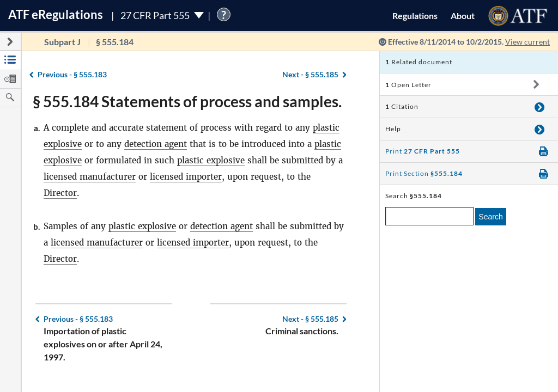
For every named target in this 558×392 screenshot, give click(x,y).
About (463, 16)
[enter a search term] (429, 216)
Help (393, 129)
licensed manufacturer (90, 177)
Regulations (415, 16)
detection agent (156, 144)
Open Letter (408, 85)
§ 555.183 (72, 74)
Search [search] (490, 217)
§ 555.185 (310, 74)
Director (60, 193)
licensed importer (186, 177)
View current (527, 42)
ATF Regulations (56, 14)
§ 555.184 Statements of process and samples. (187, 101)
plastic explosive (211, 160)
